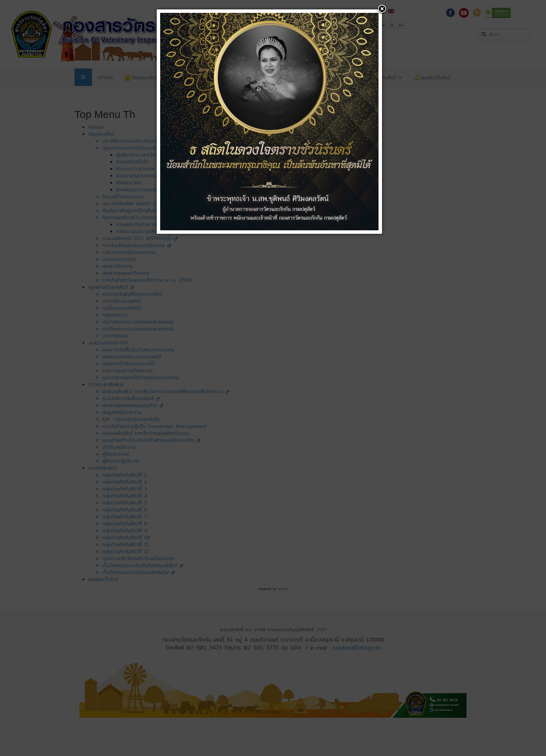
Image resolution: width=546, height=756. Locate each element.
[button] (382, 9)
